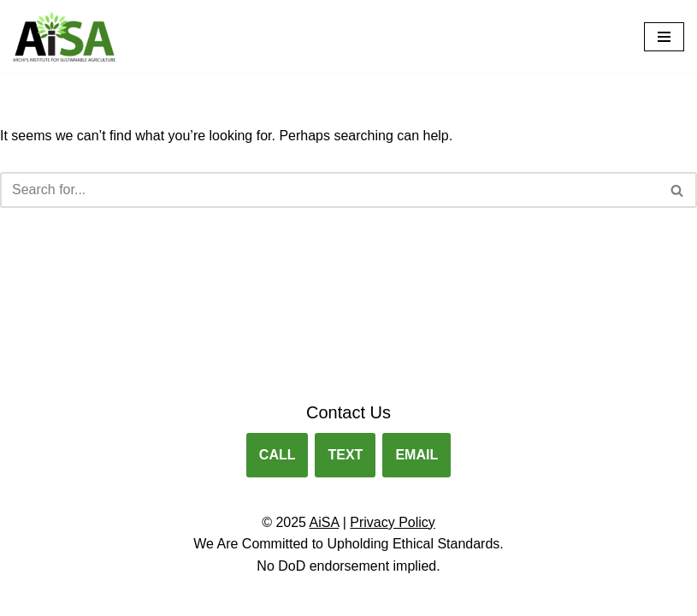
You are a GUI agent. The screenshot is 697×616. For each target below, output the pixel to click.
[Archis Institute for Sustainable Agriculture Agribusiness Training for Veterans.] (64, 37)
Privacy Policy (393, 522)
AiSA (325, 522)
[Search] (329, 190)
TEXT (345, 455)
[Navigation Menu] (664, 37)
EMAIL (416, 455)
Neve (271, 598)
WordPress (408, 598)
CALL (278, 455)
